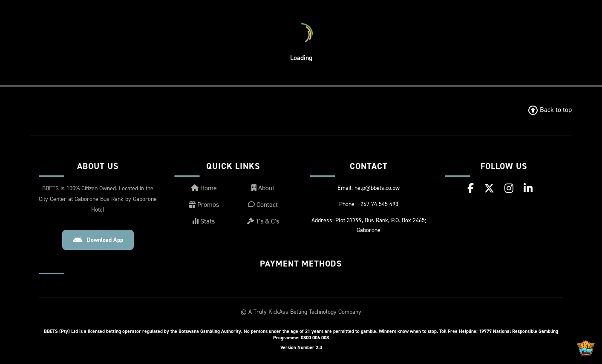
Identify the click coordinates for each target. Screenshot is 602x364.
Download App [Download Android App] (98, 240)
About (263, 188)
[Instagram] (509, 188)
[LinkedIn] (528, 188)
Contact (263, 205)
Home (204, 188)
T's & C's (263, 221)
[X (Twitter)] (489, 188)
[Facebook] (471, 188)
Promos (204, 205)
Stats (204, 221)
